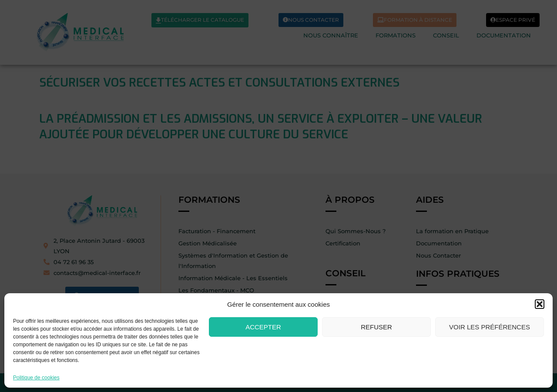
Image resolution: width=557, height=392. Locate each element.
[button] (540, 304)
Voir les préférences (490, 327)
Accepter (263, 327)
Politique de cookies (36, 378)
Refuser (376, 327)
